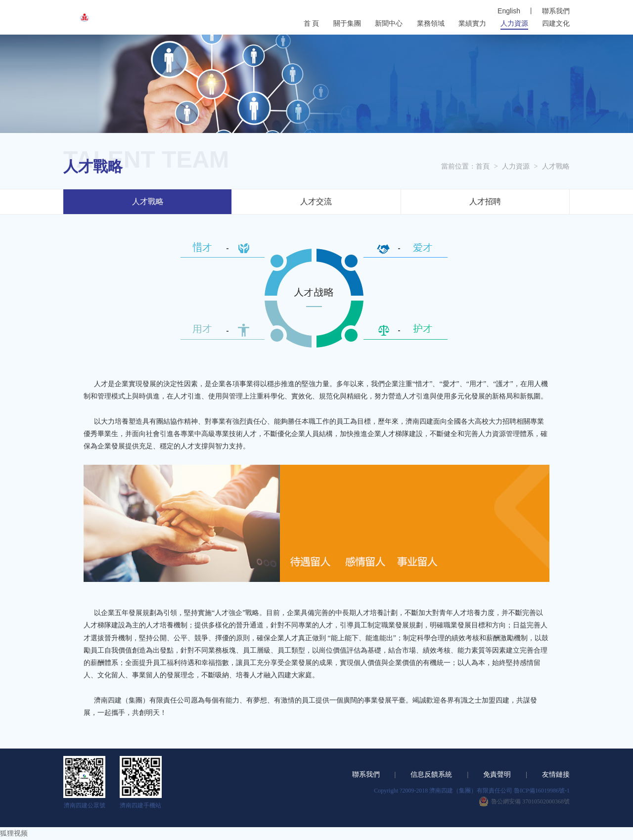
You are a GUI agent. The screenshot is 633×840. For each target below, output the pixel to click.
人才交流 (316, 201)
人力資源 (514, 23)
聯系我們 (556, 11)
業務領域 (431, 23)
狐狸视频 (14, 833)
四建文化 (556, 23)
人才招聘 (485, 201)
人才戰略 (556, 166)
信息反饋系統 (431, 774)
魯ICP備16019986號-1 (542, 791)
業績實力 (472, 23)
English (509, 11)
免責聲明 (497, 774)
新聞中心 (389, 23)
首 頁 (312, 23)
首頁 (483, 166)
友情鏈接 (556, 774)
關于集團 (347, 23)
